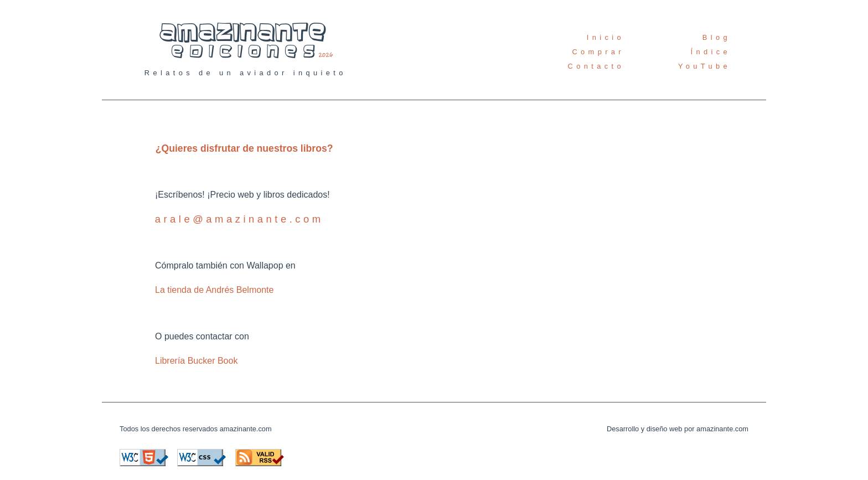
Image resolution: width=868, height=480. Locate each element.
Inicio (606, 37)
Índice (711, 52)
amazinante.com (246, 429)
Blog (717, 37)
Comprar (598, 52)
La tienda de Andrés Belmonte (214, 290)
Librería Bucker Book (196, 361)
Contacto (596, 66)
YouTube (704, 66)
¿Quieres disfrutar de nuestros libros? (244, 148)
